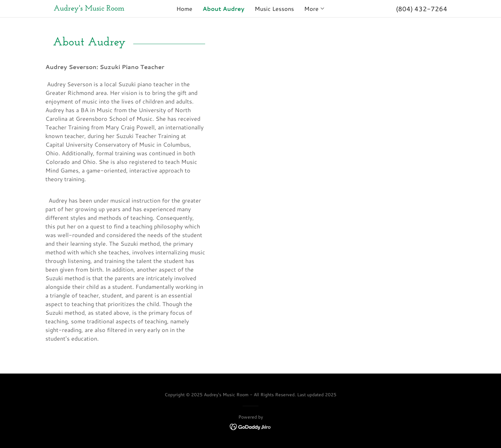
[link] (103, 8)
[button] (315, 9)
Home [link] (184, 9)
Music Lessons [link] (274, 9)
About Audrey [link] (224, 9)
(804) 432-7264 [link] (422, 9)
